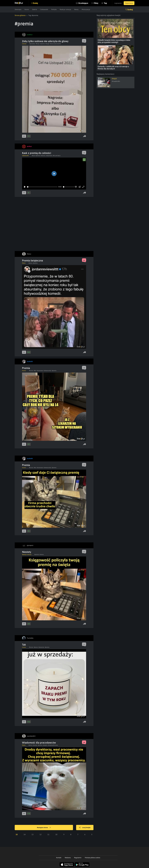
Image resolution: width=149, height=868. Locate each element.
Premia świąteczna (32, 261)
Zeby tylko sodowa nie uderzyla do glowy (45, 41)
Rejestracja (129, 3)
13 (33, 834)
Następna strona (44, 828)
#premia (43, 44)
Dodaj (35, 3)
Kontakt (59, 858)
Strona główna (20, 15)
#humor (31, 371)
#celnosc (43, 156)
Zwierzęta (18, 9)
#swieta (35, 745)
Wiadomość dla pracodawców (39, 743)
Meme (24, 263)
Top (105, 3)
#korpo (38, 44)
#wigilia (45, 745)
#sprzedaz (32, 44)
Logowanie (118, 3)
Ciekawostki (44, 9)
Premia (26, 368)
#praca (31, 263)
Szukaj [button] (130, 9)
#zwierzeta (40, 371)
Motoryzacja (86, 9)
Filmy (96, 3)
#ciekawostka (47, 371)
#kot (35, 371)
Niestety (27, 552)
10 (56, 834)
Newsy (76, 9)
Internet (24, 44)
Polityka (54, 9)
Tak (24, 645)
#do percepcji (57, 156)
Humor (27, 9)
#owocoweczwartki (55, 44)
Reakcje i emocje (65, 9)
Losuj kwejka (85, 828)
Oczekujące (83, 3)
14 (25, 834)
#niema (42, 554)
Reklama (68, 858)
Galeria (35, 9)
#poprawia (49, 156)
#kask (33, 156)
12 (41, 834)
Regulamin (78, 858)
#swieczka (41, 647)
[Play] (25, 187)
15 (17, 834)
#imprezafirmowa (53, 745)
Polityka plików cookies (93, 858)
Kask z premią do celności (37, 153)
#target (47, 44)
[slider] (42, 187)
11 (48, 834)
